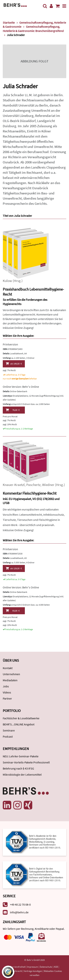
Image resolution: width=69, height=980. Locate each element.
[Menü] (64, 6)
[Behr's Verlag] (15, 5)
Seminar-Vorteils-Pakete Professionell (26, 762)
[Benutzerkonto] (51, 6)
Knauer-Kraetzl (14, 485)
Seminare (9, 730)
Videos (7, 692)
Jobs (6, 686)
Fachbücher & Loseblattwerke (21, 718)
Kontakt (8, 668)
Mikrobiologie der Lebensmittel (22, 775)
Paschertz (33, 485)
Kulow (7, 281)
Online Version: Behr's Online (21, 387)
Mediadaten (10, 680)
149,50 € (14, 364)
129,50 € (14, 568)
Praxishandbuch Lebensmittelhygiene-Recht (33, 292)
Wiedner (48, 485)
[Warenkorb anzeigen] (58, 6)
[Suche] (45, 6)
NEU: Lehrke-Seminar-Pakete (21, 756)
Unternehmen (11, 674)
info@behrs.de (19, 912)
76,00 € (13, 410)
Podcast (8, 736)
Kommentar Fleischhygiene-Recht (30, 493)
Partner (7, 698)
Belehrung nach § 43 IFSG (18, 768)
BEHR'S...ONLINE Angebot (19, 724)
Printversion (10, 344)
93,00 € (13, 611)
